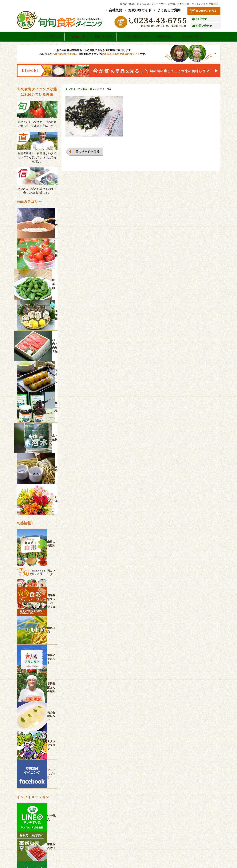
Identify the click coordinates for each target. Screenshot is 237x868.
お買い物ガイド (140, 10)
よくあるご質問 (169, 10)
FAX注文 (201, 19)
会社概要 (116, 10)
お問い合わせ (204, 26)
